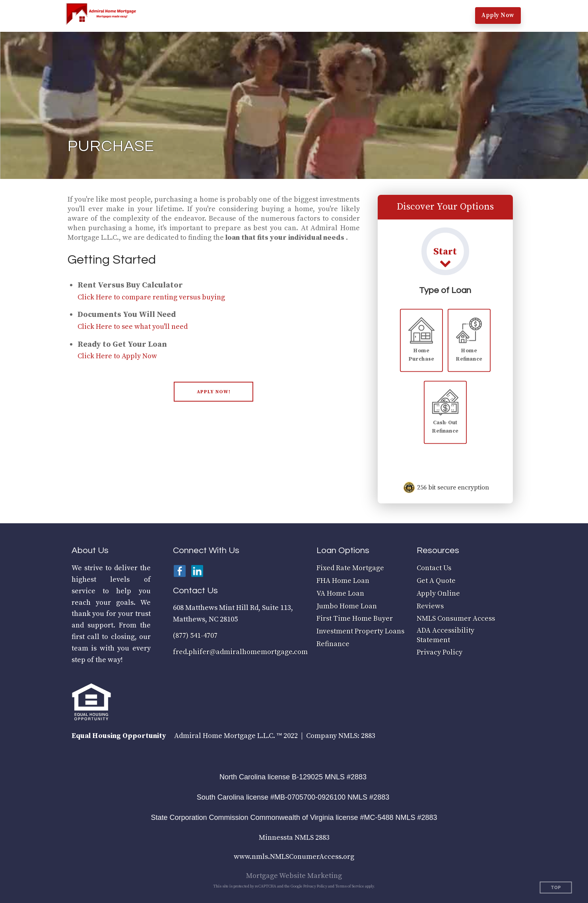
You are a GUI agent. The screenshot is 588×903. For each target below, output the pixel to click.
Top (556, 888)
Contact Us (434, 568)
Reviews (430, 606)
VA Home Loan (340, 593)
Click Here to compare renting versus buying (151, 297)
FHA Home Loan (343, 581)
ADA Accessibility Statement (445, 635)
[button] (194, 16)
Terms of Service (350, 886)
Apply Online (438, 593)
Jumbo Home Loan (347, 606)
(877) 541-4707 (195, 636)
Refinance (333, 644)
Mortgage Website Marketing (294, 876)
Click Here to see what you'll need (133, 327)
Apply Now (498, 15)
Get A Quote (436, 581)
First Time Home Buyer (355, 619)
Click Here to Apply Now (117, 356)
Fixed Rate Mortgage (350, 568)
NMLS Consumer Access (456, 619)
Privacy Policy (440, 652)
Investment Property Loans (360, 631)
